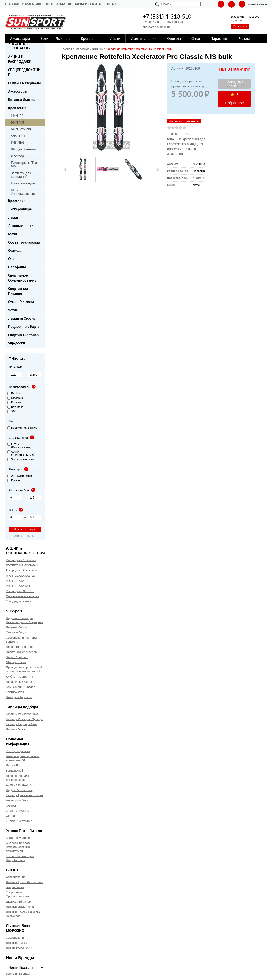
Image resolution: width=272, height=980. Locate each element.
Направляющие (23, 183)
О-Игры (11, 806)
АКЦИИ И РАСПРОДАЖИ (20, 59)
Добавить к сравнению (184, 121)
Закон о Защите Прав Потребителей (20, 858)
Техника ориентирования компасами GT (23, 758)
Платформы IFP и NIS (24, 164)
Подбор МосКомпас (19, 790)
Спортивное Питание (18, 291)
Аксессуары (18, 91)
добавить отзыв (179, 134)
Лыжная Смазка (17, 729)
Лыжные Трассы (17, 943)
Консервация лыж (18, 751)
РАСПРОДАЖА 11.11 (19, 581)
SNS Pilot (17, 142)
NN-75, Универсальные (23, 192)
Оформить (240, 26)
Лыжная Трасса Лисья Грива (25, 882)
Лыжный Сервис (22, 318)
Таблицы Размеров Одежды (25, 719)
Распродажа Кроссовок (21, 570)
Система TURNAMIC (19, 785)
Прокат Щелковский (19, 647)
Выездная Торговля (19, 697)
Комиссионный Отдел (21, 687)
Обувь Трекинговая (24, 242)
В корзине (245, 17)
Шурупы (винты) (23, 149)
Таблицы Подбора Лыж (22, 724)
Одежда (15, 251)
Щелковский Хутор (18, 902)
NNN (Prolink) (21, 129)
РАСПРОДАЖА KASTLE (20, 576)
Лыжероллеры (20, 209)
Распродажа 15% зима (21, 560)
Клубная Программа (20, 677)
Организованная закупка (23, 596)
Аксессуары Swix (17, 800)
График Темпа (15, 887)
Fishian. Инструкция (19, 821)
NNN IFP (17, 116)
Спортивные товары (25, 335)
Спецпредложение (18, 601)
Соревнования (16, 877)
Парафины (17, 267)
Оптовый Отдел (16, 632)
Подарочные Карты (24, 327)
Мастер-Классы (16, 662)
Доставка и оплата (84, 4)
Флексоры (19, 156)
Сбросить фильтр (25, 536)
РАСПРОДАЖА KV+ (18, 586)
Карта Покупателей (19, 838)
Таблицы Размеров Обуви (23, 714)
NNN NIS (17, 122)
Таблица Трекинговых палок (25, 795)
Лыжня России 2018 (19, 948)
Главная (12, 4)
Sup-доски (16, 343)
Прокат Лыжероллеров (21, 652)
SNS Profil (18, 136)
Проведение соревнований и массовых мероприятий (24, 669)
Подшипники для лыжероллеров (17, 778)
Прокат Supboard (17, 657)
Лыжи (13, 217)
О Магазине (32, 4)
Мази (13, 234)
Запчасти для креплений (21, 175)
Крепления (17, 108)
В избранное (234, 99)
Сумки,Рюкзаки (21, 302)
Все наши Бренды (18, 974)
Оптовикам (55, 4)
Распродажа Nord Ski (20, 591)
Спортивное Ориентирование (22, 278)
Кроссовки (17, 201)
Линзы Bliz (13, 765)
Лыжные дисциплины (21, 907)
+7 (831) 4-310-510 (167, 16)
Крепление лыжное (22, 428)
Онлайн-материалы (24, 83)
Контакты (112, 4)
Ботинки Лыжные (23, 100)
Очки (12, 259)
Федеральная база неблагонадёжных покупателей (18, 847)
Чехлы (13, 310)
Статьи (10, 816)
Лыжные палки (21, 226)
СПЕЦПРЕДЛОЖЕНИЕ (24, 72)
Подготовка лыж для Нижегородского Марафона (25, 620)
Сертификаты (15, 692)
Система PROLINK (17, 811)
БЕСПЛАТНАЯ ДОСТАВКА (22, 565)
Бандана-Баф (15, 771)
